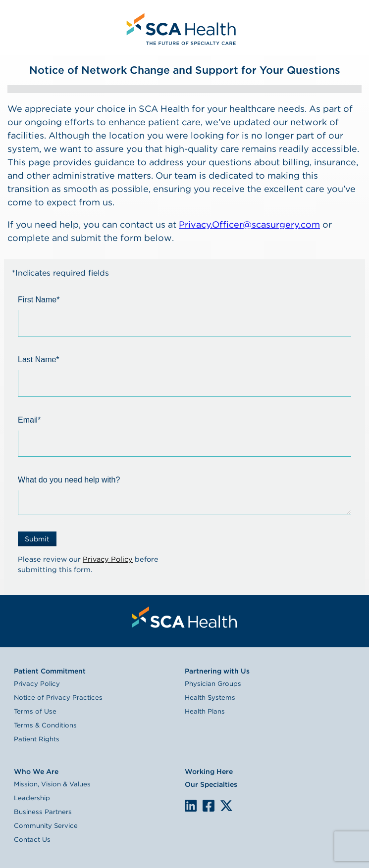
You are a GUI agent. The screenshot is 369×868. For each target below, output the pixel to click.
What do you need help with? (69, 480)
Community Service (46, 825)
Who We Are (36, 772)
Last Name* (39, 360)
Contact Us (32, 839)
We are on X (226, 806)
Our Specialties (211, 784)
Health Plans (205, 711)
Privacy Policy (108, 559)
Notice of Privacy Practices (58, 697)
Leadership (32, 798)
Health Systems (210, 697)
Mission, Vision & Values (52, 784)
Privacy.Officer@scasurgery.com (249, 224)
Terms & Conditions (45, 725)
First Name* (39, 300)
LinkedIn (191, 805)
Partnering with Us (217, 671)
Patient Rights (37, 739)
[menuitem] (180, 28)
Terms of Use (35, 711)
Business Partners (43, 812)
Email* (29, 420)
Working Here (209, 772)
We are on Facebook (209, 806)
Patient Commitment (50, 671)
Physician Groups (213, 683)
